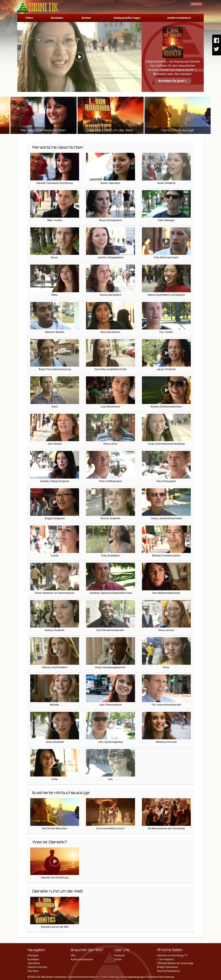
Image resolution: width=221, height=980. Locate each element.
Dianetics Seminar (38, 967)
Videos (29, 18)
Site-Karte (33, 971)
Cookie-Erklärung (110, 977)
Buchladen (57, 18)
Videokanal (34, 963)
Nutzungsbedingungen (133, 977)
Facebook (119, 955)
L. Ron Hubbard (165, 959)
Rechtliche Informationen (161, 977)
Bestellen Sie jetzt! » (173, 81)
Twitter (118, 959)
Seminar (86, 18)
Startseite (33, 955)
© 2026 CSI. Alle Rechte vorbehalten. (48, 977)
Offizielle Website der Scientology (175, 963)
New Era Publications (169, 971)
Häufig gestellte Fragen (127, 18)
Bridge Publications (168, 967)
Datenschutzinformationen (84, 977)
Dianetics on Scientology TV (172, 955)
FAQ (73, 955)
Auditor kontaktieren (179, 18)
